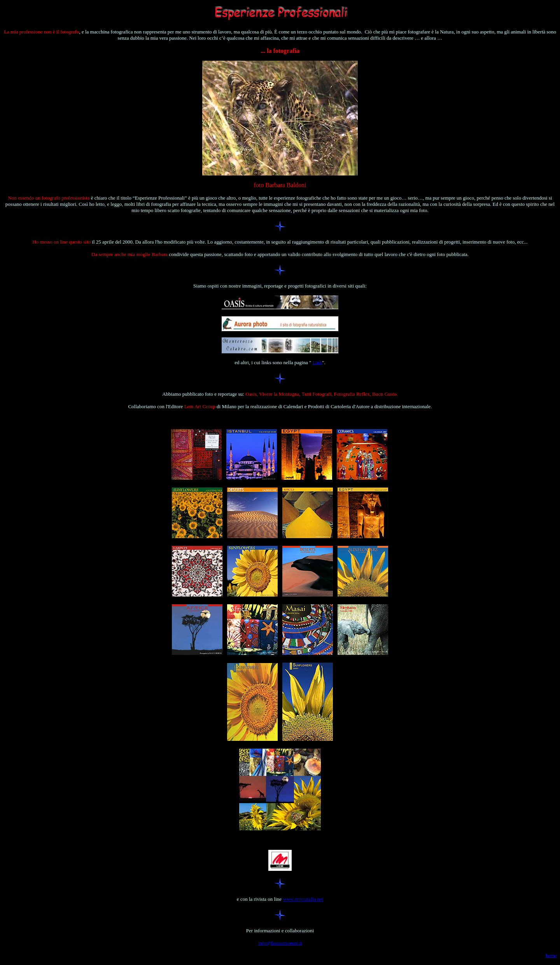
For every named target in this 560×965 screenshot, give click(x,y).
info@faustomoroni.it (280, 943)
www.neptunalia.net (303, 899)
